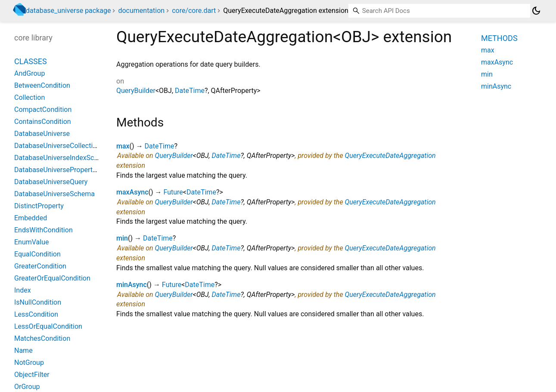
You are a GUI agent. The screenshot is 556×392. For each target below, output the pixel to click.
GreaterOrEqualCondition (52, 278)
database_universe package (68, 11)
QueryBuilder (136, 91)
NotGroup (29, 363)
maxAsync (132, 192)
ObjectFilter (32, 375)
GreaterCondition (40, 266)
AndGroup (30, 73)
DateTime (190, 91)
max (123, 146)
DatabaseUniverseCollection (57, 146)
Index (23, 290)
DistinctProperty (39, 206)
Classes (31, 61)
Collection (30, 97)
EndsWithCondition (43, 230)
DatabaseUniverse (42, 134)
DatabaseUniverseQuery (51, 182)
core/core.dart (194, 11)
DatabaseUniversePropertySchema (67, 170)
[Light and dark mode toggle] (536, 11)
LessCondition (36, 314)
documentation (141, 11)
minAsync (132, 285)
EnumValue (32, 242)
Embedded (31, 218)
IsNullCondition (38, 302)
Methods (499, 38)
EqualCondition (37, 254)
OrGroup (27, 387)
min (122, 238)
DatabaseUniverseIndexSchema (63, 158)
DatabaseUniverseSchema (54, 194)
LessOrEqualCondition (48, 326)
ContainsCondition (43, 122)
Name (23, 350)
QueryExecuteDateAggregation (390, 156)
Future (173, 192)
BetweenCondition (42, 85)
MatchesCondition (42, 338)
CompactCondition (43, 110)
